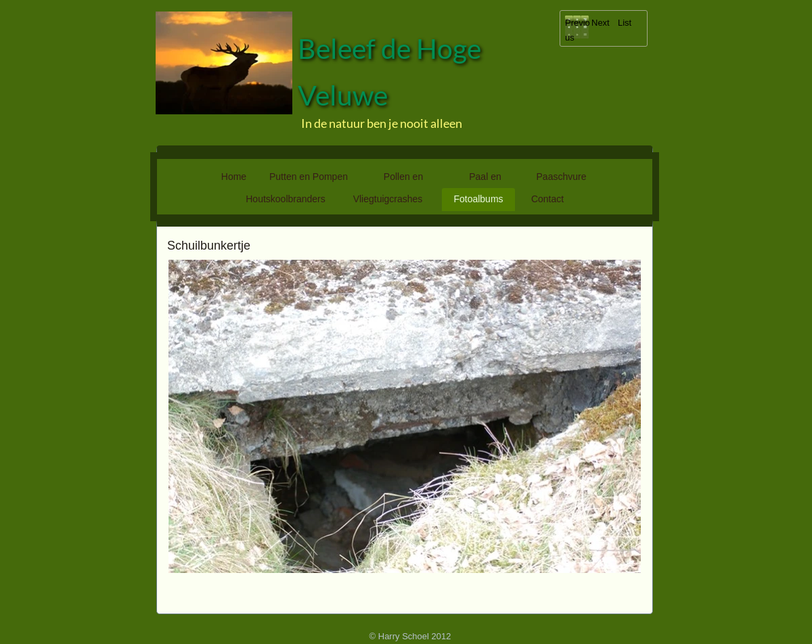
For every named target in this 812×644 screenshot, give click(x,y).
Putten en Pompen (309, 177)
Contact (547, 199)
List (625, 23)
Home (234, 177)
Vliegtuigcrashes (388, 199)
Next (601, 23)
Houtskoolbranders (286, 199)
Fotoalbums (478, 199)
